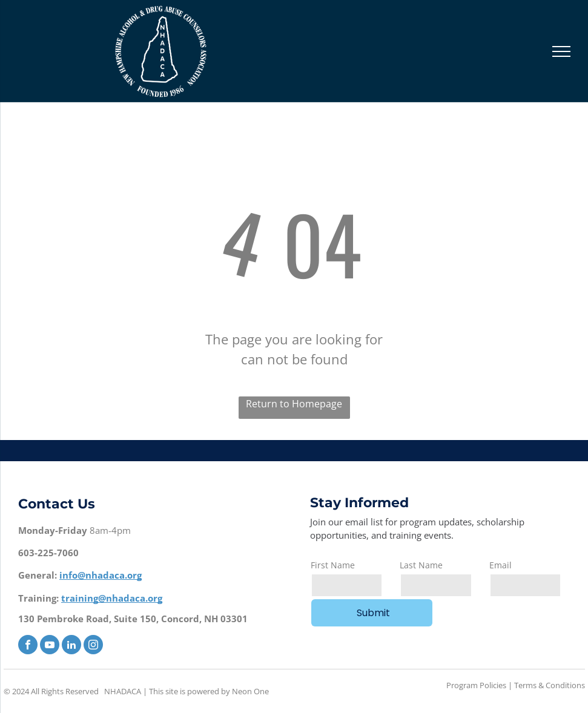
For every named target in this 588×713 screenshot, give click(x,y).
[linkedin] (71, 646)
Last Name (421, 565)
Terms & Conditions (550, 685)
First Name (333, 565)
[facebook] (28, 646)
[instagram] (93, 646)
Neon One (250, 691)
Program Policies (476, 685)
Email (500, 565)
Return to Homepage (294, 404)
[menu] (561, 51)
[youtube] (50, 646)
